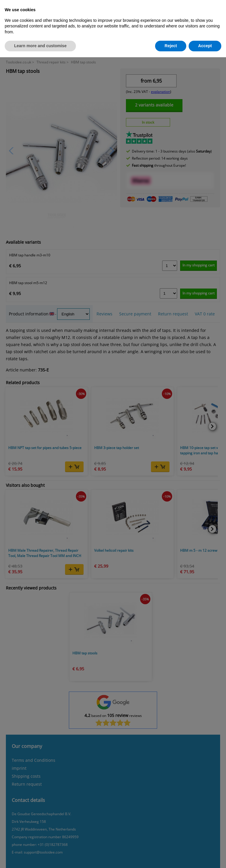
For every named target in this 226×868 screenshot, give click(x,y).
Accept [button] (205, 46)
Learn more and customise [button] (40, 46)
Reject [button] (171, 46)
